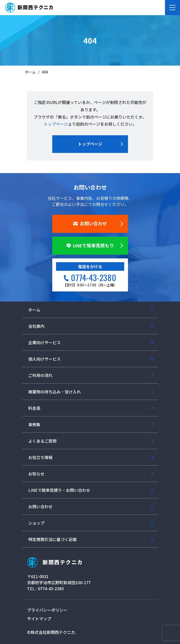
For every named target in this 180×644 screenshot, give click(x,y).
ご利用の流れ (40, 375)
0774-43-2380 (94, 277)
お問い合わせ (90, 224)
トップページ (56, 124)
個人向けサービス (44, 359)
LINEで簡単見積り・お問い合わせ (59, 490)
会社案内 (36, 326)
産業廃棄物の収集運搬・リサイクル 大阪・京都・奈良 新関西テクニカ (29, 8)
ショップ (36, 523)
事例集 (34, 424)
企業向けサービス (44, 342)
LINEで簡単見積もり (90, 246)
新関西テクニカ (54, 562)
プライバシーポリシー (47, 610)
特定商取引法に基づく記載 (53, 539)
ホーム (34, 310)
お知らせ (36, 474)
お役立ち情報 (40, 457)
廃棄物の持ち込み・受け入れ (55, 392)
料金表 (34, 408)
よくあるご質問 (42, 441)
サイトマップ (39, 619)
